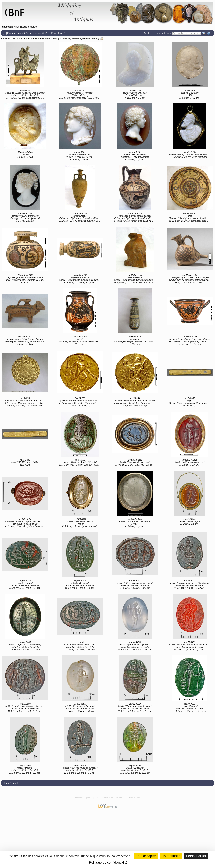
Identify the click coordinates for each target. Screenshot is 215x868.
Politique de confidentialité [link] (108, 863)
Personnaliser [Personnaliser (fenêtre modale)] (196, 856)
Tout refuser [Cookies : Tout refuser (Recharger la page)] (171, 856)
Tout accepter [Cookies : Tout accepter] (146, 856)
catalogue (8, 27)
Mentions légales (83, 798)
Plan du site (135, 798)
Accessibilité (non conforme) (110, 798)
